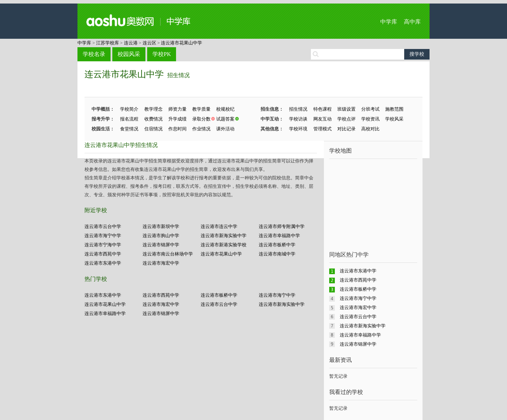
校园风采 (129, 54)
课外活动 (225, 129)
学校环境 (298, 129)
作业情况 (201, 129)
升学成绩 (177, 119)
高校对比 (370, 129)
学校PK (162, 54)
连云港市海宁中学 (103, 236)
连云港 (131, 43)
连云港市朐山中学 (161, 236)
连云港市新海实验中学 (224, 236)
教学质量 (201, 109)
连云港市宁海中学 (103, 245)
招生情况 (179, 75)
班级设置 (346, 109)
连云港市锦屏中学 (161, 245)
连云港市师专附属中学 (282, 226)
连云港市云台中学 (103, 226)
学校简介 (129, 109)
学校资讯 (370, 119)
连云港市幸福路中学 (279, 236)
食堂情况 (129, 129)
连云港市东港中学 (103, 263)
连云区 (149, 43)
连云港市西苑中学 (103, 254)
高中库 (412, 22)
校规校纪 (225, 109)
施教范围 (394, 109)
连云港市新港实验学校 (224, 245)
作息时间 (177, 129)
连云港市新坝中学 (161, 226)
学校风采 (394, 119)
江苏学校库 (108, 43)
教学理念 (154, 109)
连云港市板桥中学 (277, 245)
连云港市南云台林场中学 (168, 254)
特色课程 (323, 109)
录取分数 (201, 119)
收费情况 (154, 119)
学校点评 (346, 119)
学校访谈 (298, 119)
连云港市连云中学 (219, 226)
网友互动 (323, 119)
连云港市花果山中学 (181, 43)
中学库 (389, 22)
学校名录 (94, 54)
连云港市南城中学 (277, 254)
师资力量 (177, 109)
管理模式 (323, 129)
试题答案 (225, 119)
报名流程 (129, 119)
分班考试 (370, 109)
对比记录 (346, 129)
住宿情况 (154, 129)
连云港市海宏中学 (161, 263)
